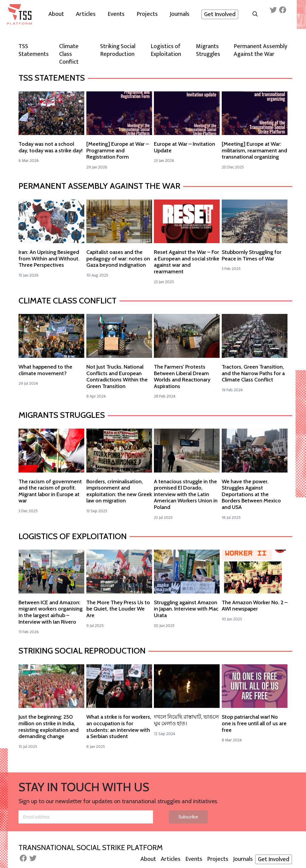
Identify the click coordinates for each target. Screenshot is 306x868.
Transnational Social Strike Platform (91, 848)
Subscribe (188, 817)
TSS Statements (52, 78)
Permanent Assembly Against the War (99, 186)
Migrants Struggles (62, 415)
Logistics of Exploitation (73, 536)
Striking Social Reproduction (82, 651)
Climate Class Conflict (68, 300)
